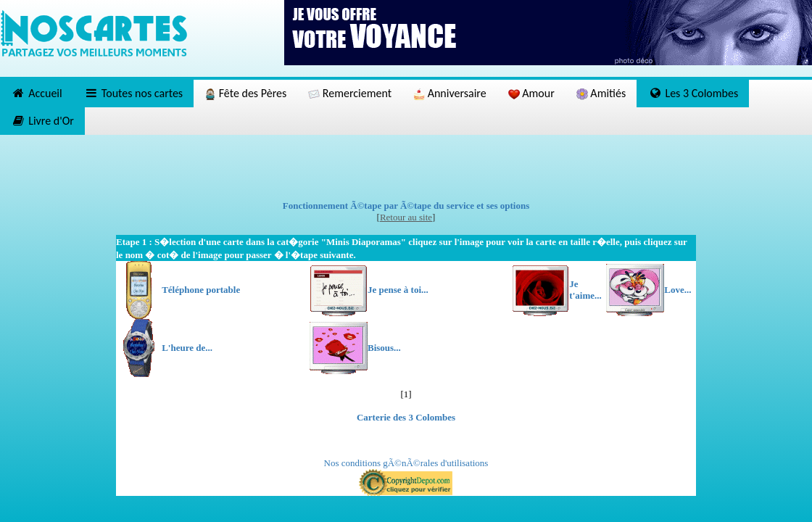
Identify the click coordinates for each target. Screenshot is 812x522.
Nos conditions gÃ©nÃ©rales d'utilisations (406, 463)
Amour (531, 93)
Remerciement (350, 93)
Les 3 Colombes (693, 93)
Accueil (37, 93)
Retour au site (406, 217)
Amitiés (601, 93)
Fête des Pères (245, 93)
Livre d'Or (42, 121)
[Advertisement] (406, 167)
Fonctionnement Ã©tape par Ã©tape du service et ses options (406, 206)
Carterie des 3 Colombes (406, 417)
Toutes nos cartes (133, 93)
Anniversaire (450, 93)
